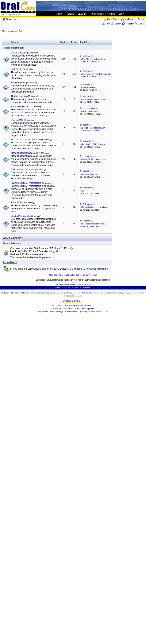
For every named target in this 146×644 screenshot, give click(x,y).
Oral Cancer (17, 120)
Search (116, 24)
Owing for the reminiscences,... (95, 159)
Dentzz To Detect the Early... (94, 128)
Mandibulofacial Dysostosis (25, 153)
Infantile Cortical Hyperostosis (26, 183)
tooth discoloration (90, 111)
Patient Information (13, 48)
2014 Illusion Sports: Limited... (95, 99)
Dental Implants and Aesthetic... (96, 207)
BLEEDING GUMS (20, 216)
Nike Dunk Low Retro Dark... (94, 59)
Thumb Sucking (19, 96)
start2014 (87, 96)
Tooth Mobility (18, 202)
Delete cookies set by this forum (83, 275)
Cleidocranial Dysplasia (23, 169)
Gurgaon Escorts (89, 87)
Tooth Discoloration (21, 107)
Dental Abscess (19, 53)
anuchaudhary (89, 108)
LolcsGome (88, 156)
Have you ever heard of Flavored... (97, 74)
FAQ (108, 24)
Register (130, 24)
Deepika (86, 221)
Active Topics (113, 19)
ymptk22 (86, 56)
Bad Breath (17, 69)
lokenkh (86, 171)
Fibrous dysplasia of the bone (26, 140)
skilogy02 (87, 141)
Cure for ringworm (90, 174)
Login (141, 24)
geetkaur (46, 257)
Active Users (10, 262)
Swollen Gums (18, 83)
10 (83, 191)
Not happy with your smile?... (94, 224)
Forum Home (12, 19)
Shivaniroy (87, 188)
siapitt (85, 125)
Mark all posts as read (59, 275)
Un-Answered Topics (134, 19)
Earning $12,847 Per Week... (94, 144)
